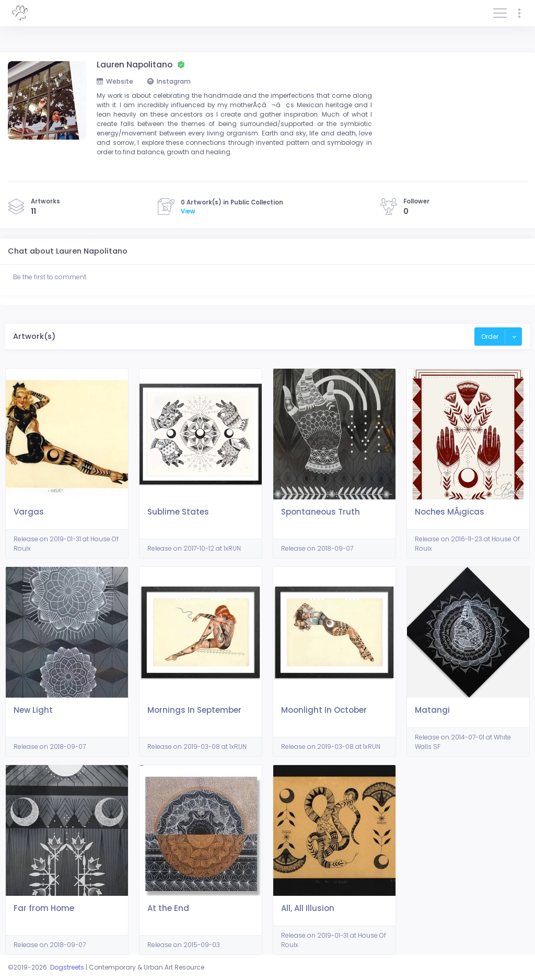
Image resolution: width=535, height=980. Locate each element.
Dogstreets (67, 967)
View (188, 211)
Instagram (169, 81)
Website (115, 81)
